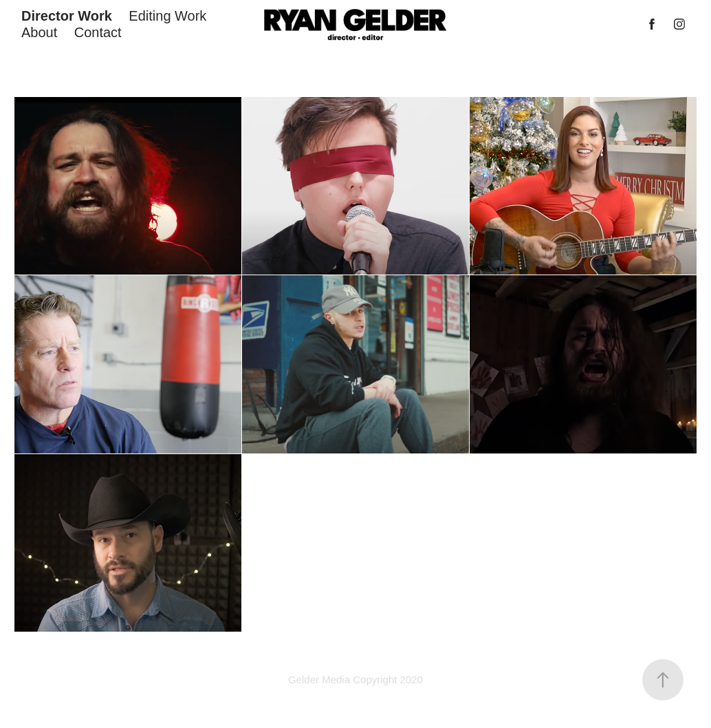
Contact (98, 32)
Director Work (67, 16)
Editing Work (167, 16)
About (39, 32)
